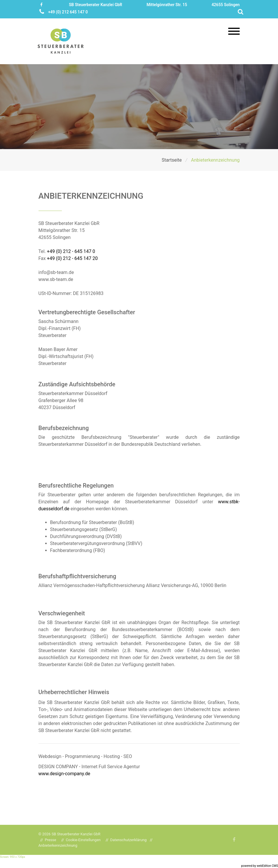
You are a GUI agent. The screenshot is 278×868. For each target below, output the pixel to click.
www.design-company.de (64, 774)
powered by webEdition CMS (260, 866)
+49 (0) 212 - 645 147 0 (71, 251)
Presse (50, 840)
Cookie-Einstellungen (83, 840)
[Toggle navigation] (234, 32)
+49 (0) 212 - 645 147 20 (72, 258)
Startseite (172, 160)
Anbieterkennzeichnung (58, 845)
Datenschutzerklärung (128, 840)
